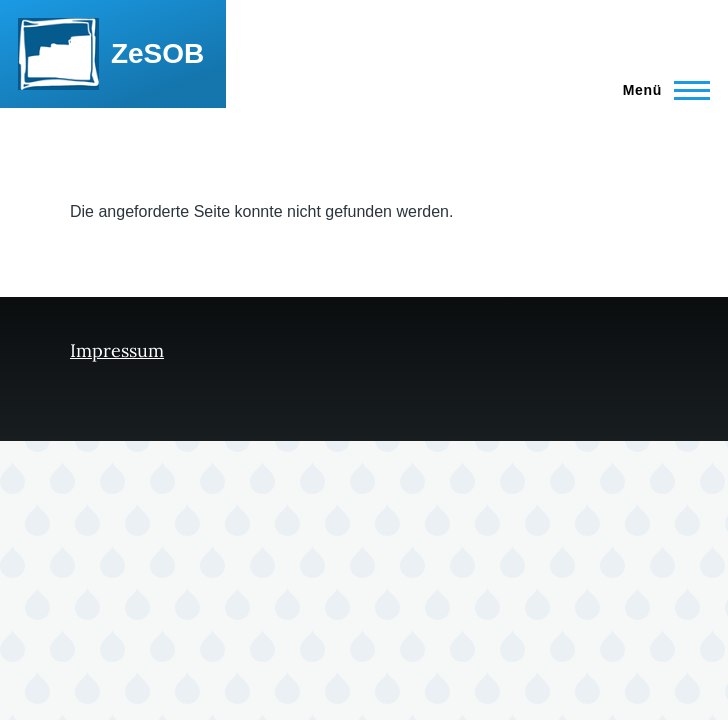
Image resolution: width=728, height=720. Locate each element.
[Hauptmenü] (660, 90)
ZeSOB (157, 53)
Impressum (117, 350)
